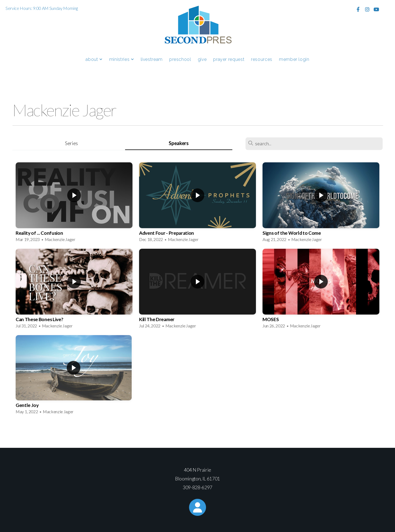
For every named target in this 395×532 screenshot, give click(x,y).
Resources (262, 59)
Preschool (180, 59)
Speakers (179, 143)
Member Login (294, 59)
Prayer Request (229, 59)
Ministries (122, 59)
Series (71, 143)
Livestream (152, 59)
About (94, 59)
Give (202, 59)
